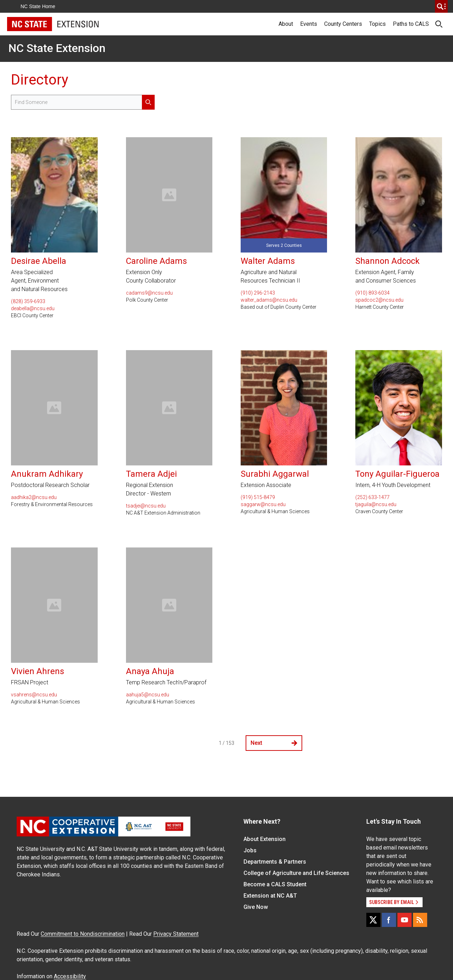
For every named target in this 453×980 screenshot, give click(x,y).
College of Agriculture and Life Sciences (296, 873)
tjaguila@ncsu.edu (376, 504)
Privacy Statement (176, 934)
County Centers (343, 24)
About (286, 24)
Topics (377, 24)
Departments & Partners (275, 862)
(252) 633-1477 (372, 497)
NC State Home (38, 6)
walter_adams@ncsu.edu (269, 300)
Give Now (256, 907)
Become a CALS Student (275, 884)
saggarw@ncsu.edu (263, 504)
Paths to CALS (411, 24)
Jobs (250, 850)
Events (309, 24)
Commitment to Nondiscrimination (83, 934)
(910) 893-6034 (372, 293)
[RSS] (420, 920)
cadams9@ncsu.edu (149, 293)
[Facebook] (389, 920)
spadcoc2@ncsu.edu (379, 300)
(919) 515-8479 (258, 497)
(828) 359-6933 (28, 301)
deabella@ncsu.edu (33, 308)
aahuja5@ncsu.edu (148, 695)
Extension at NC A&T (270, 896)
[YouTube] (405, 920)
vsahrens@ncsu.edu (34, 695)
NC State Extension (57, 48)
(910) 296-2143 (258, 293)
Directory (40, 80)
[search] (441, 6)
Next (274, 743)
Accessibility (70, 976)
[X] (373, 920)
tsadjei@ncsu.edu (146, 506)
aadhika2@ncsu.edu (34, 497)
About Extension (265, 839)
